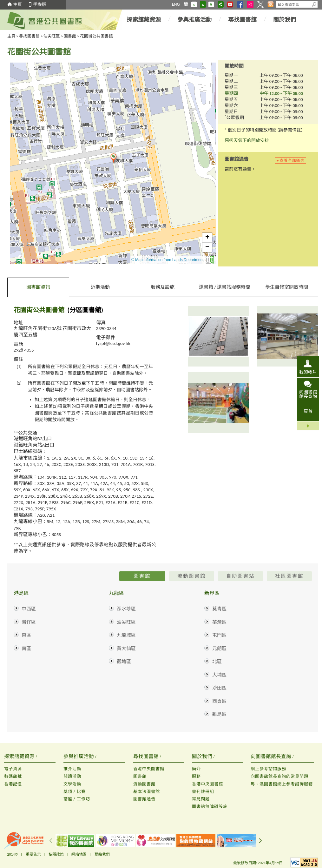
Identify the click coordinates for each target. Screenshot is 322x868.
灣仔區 (29, 622)
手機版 (40, 5)
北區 (217, 662)
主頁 (17, 5)
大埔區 (219, 675)
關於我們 (285, 20)
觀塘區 (124, 662)
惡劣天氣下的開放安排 (247, 141)
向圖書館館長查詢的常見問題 (279, 776)
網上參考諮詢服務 (268, 769)
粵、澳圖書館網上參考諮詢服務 (282, 784)
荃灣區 (219, 622)
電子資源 (13, 769)
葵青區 (219, 609)
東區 (26, 635)
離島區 (219, 714)
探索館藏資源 (144, 20)
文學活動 (72, 784)
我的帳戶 (308, 372)
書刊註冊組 (203, 792)
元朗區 (219, 649)
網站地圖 (79, 854)
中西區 (29, 609)
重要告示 (33, 854)
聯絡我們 (102, 854)
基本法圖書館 (147, 792)
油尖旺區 (52, 36)
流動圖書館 (144, 784)
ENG (176, 4)
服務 (196, 776)
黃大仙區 (126, 649)
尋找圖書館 (242, 20)
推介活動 (72, 769)
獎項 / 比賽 (75, 792)
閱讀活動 (72, 776)
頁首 (308, 411)
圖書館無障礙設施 (210, 807)
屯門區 (219, 635)
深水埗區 (126, 609)
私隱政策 (56, 854)
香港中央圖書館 (149, 769)
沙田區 (219, 688)
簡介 (196, 769)
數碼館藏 (13, 776)
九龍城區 (126, 635)
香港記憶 (13, 784)
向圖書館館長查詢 (308, 394)
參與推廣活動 (194, 20)
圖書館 (70, 36)
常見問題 (201, 799)
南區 (26, 649)
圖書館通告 (144, 799)
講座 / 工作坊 (77, 799)
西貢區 (219, 701)
